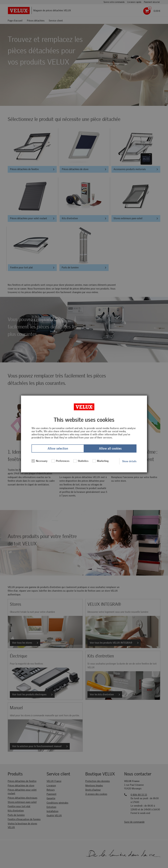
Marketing (101, 461)
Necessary (39, 461)
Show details (129, 461)
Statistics (81, 461)
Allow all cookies (110, 448)
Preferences (60, 461)
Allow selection (58, 448)
